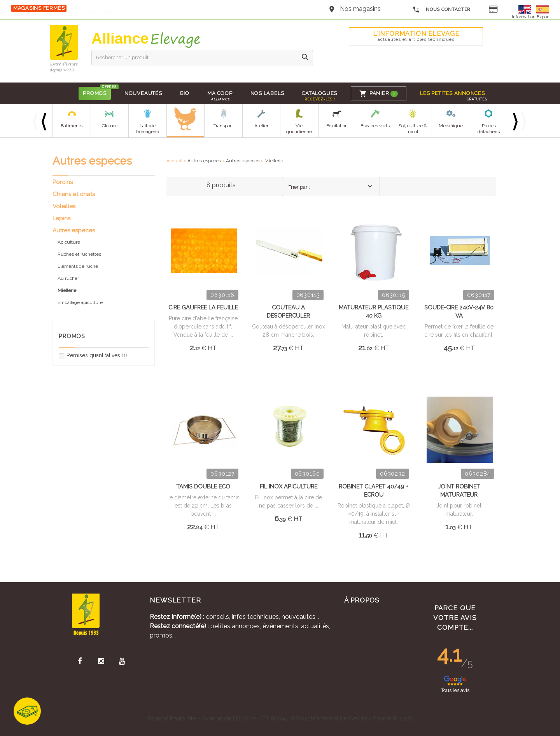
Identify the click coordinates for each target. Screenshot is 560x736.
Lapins (61, 218)
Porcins (63, 182)
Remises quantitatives (93, 356)
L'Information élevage (416, 36)
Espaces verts (375, 126)
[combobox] (331, 186)
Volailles (64, 206)
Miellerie (274, 161)
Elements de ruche (78, 266)
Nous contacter (442, 10)
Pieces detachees (489, 129)
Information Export (531, 17)
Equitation (337, 126)
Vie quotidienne (299, 129)
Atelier (261, 126)
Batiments (72, 126)
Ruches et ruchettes (79, 254)
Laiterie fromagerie (148, 129)
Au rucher (68, 278)
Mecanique (451, 126)
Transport (223, 126)
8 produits (221, 185)
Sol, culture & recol (413, 129)
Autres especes (204, 161)
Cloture (110, 126)
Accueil (174, 161)
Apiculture (69, 242)
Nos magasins (360, 9)
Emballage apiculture (80, 302)
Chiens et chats (74, 194)
